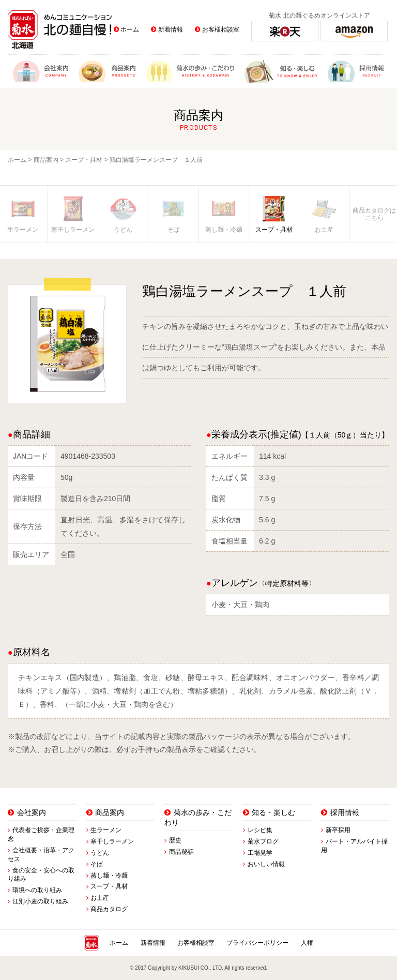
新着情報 (171, 29)
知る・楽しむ (273, 812)
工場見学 (260, 853)
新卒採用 (338, 830)
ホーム (130, 29)
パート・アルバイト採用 (354, 846)
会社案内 (32, 812)
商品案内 (46, 160)
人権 (307, 943)
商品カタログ (109, 909)
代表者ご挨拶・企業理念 (41, 834)
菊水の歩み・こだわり (198, 818)
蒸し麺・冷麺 (109, 876)
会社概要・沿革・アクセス (41, 855)
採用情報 (345, 812)
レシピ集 (260, 830)
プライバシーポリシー (257, 943)
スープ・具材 (84, 160)
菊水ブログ (263, 841)
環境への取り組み (37, 890)
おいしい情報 (266, 864)
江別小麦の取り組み (40, 901)
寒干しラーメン (112, 841)
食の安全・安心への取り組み (41, 875)
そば (97, 864)
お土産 (100, 898)
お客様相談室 (221, 29)
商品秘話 (181, 852)
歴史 (175, 840)
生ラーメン (106, 830)
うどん (100, 853)
